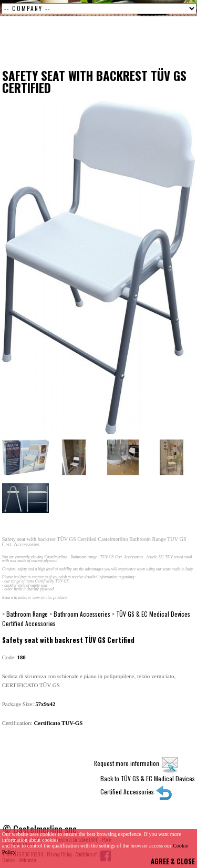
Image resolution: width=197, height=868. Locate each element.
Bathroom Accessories (82, 614)
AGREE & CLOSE (173, 861)
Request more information (137, 763)
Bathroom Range (27, 614)
